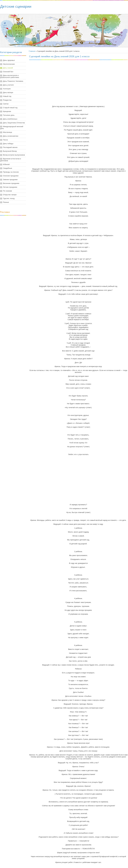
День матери (8, 92)
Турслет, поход (9, 198)
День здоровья (9, 60)
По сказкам (7, 191)
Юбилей (6, 164)
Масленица (8, 132)
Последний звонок (10, 147)
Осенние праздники (11, 176)
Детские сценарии (16, 6)
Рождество (7, 100)
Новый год (7, 96)
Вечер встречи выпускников (14, 155)
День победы (8, 144)
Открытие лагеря (10, 195)
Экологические (9, 64)
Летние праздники (10, 187)
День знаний (8, 68)
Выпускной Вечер (10, 151)
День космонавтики (11, 136)
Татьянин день (9, 115)
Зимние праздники (10, 180)
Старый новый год (10, 108)
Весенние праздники (11, 183)
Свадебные (8, 168)
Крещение (7, 111)
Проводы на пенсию (11, 172)
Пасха (5, 140)
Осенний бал (8, 72)
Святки (6, 104)
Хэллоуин (7, 89)
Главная (32, 51)
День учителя (8, 85)
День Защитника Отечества (14, 123)
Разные (6, 202)
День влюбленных (10, 119)
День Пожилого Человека (13, 81)
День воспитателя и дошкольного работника (10, 76)
